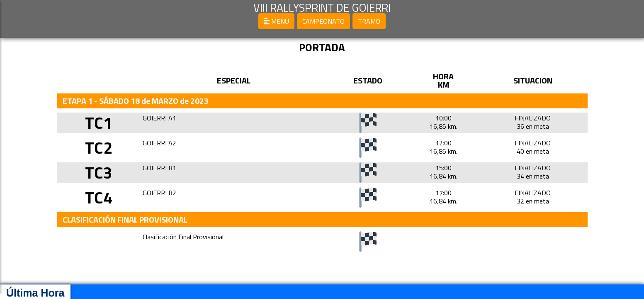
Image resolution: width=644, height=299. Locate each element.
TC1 (99, 123)
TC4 (99, 197)
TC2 (99, 148)
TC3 (99, 173)
